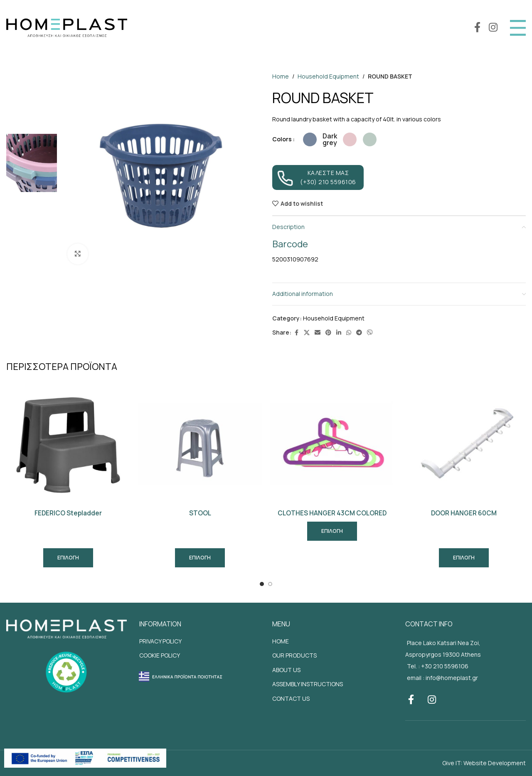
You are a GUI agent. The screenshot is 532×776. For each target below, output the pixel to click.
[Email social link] (318, 333)
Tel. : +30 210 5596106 (438, 666)
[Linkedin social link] (339, 333)
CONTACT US (291, 698)
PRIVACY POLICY (160, 641)
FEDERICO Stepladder (68, 513)
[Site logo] (67, 27)
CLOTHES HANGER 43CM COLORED (332, 513)
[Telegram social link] (359, 333)
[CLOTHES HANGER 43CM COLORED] (332, 443)
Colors (282, 139)
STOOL (200, 513)
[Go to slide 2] (270, 584)
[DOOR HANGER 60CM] (464, 443)
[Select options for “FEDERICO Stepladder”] (68, 558)
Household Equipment (328, 76)
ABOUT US (286, 670)
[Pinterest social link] (328, 333)
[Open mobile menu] (518, 28)
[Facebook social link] (477, 28)
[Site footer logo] (66, 628)
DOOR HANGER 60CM (464, 513)
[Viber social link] (370, 333)
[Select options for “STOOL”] (200, 558)
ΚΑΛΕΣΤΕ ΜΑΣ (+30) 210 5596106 (316, 178)
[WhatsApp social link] (349, 333)
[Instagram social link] (493, 28)
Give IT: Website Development (484, 763)
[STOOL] (200, 443)
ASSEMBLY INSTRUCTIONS (308, 684)
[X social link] (307, 333)
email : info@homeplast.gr (442, 678)
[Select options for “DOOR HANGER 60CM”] (464, 558)
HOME (281, 641)
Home (281, 76)
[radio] (310, 139)
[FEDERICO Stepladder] (68, 443)
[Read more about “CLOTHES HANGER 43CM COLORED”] (332, 531)
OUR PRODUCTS (294, 655)
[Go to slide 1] (262, 584)
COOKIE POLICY (160, 655)
